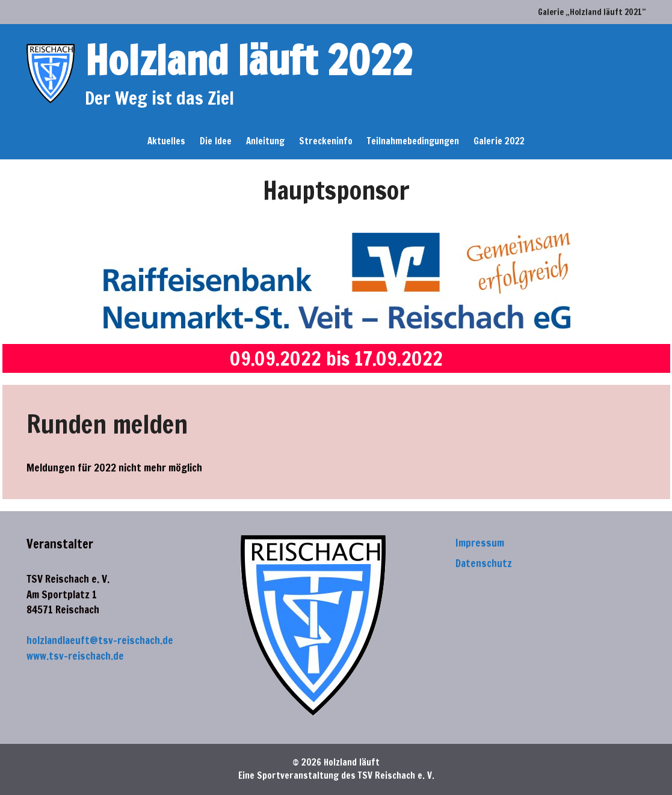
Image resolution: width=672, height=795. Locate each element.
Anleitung (265, 141)
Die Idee (216, 141)
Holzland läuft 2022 (248, 60)
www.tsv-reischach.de (75, 656)
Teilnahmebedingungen (413, 141)
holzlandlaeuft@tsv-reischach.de (100, 640)
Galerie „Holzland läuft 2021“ (592, 12)
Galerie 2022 (499, 141)
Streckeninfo (326, 141)
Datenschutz (484, 563)
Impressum (480, 543)
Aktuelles (166, 141)
